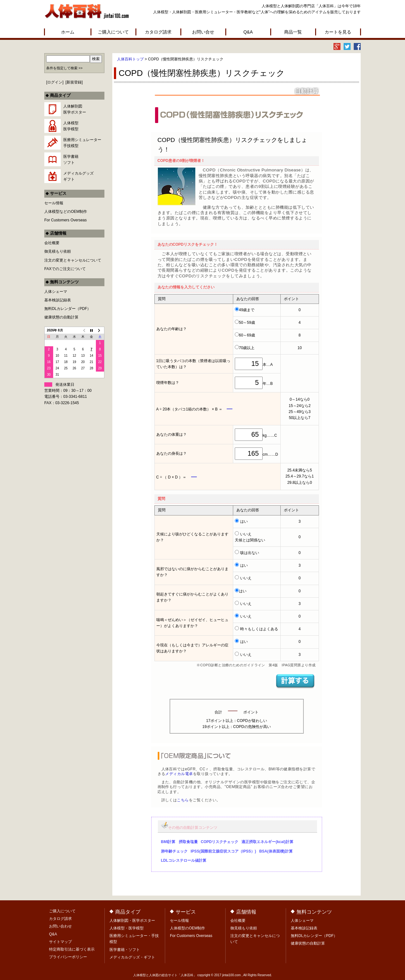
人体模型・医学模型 (127, 928)
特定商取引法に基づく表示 (72, 949)
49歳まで (247, 310)
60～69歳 (247, 335)
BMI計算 (168, 842)
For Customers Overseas (65, 220)
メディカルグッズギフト (78, 176)
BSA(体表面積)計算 (276, 851)
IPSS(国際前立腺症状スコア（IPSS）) (224, 851)
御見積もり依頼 (58, 251)
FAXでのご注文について (65, 269)
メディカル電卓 (179, 774)
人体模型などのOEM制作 (66, 212)
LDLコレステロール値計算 (184, 860)
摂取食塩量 (188, 842)
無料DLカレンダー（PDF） (68, 309)
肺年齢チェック (174, 851)
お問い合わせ (60, 926)
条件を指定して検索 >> (64, 68)
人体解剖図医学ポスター (75, 109)
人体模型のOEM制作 (187, 928)
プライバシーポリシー (68, 957)
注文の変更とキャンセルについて (73, 260)
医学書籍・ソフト (125, 950)
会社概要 (52, 243)
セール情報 (54, 203)
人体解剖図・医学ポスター (132, 921)
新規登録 (74, 82)
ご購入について (113, 32)
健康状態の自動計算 (61, 317)
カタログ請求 (158, 32)
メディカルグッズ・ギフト (132, 957)
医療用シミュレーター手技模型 (82, 143)
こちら (183, 800)
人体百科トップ (130, 59)
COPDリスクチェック (220, 842)
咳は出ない (250, 553)
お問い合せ (203, 32)
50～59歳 (247, 323)
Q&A (248, 32)
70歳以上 (247, 348)
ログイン (55, 82)
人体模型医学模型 (71, 126)
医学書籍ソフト (71, 160)
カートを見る (338, 32)
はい (244, 521)
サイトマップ (60, 942)
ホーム (68, 32)
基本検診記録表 (58, 300)
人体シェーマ (56, 292)
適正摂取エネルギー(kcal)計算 (267, 842)
